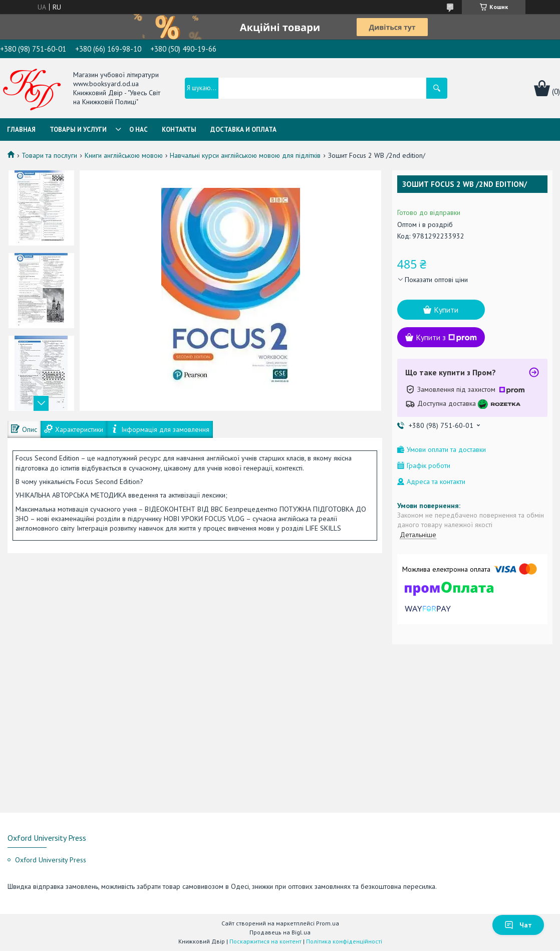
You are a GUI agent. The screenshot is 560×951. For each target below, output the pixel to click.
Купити (446, 310)
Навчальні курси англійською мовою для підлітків (245, 155)
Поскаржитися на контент (265, 941)
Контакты (179, 130)
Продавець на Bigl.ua (280, 932)
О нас (138, 130)
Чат (518, 925)
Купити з (446, 337)
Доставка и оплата (243, 130)
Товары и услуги (78, 130)
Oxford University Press (51, 860)
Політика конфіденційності (344, 941)
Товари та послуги (49, 155)
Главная (21, 130)
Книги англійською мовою (124, 155)
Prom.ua (328, 923)
